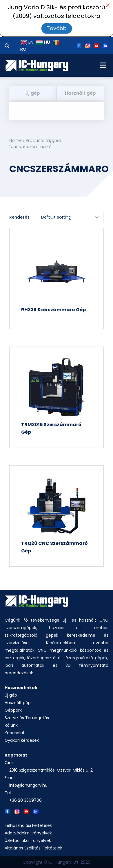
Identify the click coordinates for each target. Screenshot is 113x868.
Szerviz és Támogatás (27, 718)
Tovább (57, 28)
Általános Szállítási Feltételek (33, 848)
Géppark (13, 710)
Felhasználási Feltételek (28, 825)
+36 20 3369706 (25, 800)
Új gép (33, 93)
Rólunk (11, 725)
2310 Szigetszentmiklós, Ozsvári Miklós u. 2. (51, 770)
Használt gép (80, 93)
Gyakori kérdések (22, 740)
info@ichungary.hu (28, 785)
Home (16, 140)
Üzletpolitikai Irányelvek (28, 840)
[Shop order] (69, 217)
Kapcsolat (15, 733)
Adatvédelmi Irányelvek (28, 833)
